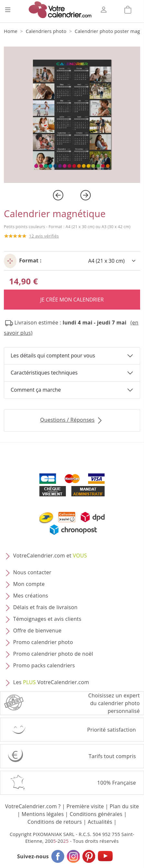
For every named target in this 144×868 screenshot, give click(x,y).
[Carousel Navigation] (72, 195)
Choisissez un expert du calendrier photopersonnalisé (114, 703)
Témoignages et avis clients (47, 619)
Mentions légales (43, 814)
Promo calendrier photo (43, 642)
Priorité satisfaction (112, 730)
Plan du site (124, 806)
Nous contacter (32, 572)
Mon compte (29, 584)
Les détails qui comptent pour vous (53, 355)
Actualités (100, 822)
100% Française (117, 783)
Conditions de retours (55, 822)
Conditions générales (96, 814)
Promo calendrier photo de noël (53, 654)
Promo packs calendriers (44, 665)
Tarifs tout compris (112, 756)
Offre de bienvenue (37, 630)
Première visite (85, 806)
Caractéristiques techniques (44, 373)
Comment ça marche (36, 390)
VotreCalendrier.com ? (33, 806)
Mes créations (31, 596)
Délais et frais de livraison (45, 607)
